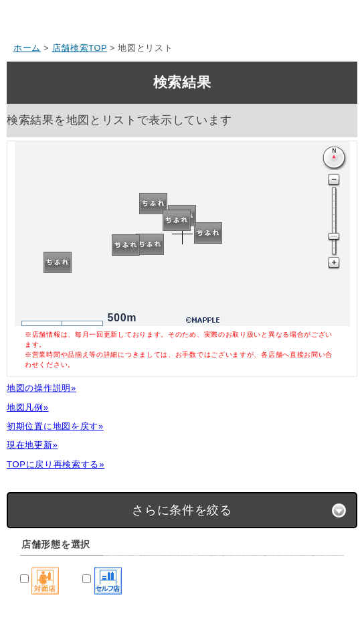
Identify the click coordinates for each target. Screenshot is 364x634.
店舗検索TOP (80, 48)
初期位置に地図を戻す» (55, 426)
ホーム (27, 48)
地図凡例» (28, 407)
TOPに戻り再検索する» (56, 464)
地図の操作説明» (41, 388)
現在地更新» (32, 445)
